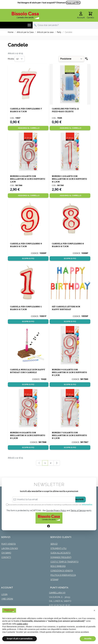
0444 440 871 (73, 3)
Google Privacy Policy (56, 510)
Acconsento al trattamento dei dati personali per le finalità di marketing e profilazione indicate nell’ (50, 505)
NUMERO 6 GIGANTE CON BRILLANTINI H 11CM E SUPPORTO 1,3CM (28, 179)
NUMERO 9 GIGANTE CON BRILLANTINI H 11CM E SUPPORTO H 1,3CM (69, 372)
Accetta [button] (88, 639)
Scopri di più (28, 259)
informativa (87, 505)
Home (11, 32)
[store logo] (25, 15)
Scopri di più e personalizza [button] (20, 639)
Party (59, 32)
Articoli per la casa (45, 32)
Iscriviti (79, 499)
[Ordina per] (71, 59)
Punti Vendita (9, 544)
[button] (94, 610)
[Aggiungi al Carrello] (28, 128)
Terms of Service (78, 510)
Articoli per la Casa (25, 32)
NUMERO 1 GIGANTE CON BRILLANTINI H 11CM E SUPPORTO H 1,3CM (69, 179)
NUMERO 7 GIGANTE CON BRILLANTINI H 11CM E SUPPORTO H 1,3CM (69, 435)
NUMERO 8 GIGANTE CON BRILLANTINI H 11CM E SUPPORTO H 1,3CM (28, 435)
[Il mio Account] (81, 15)
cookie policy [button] (22, 624)
